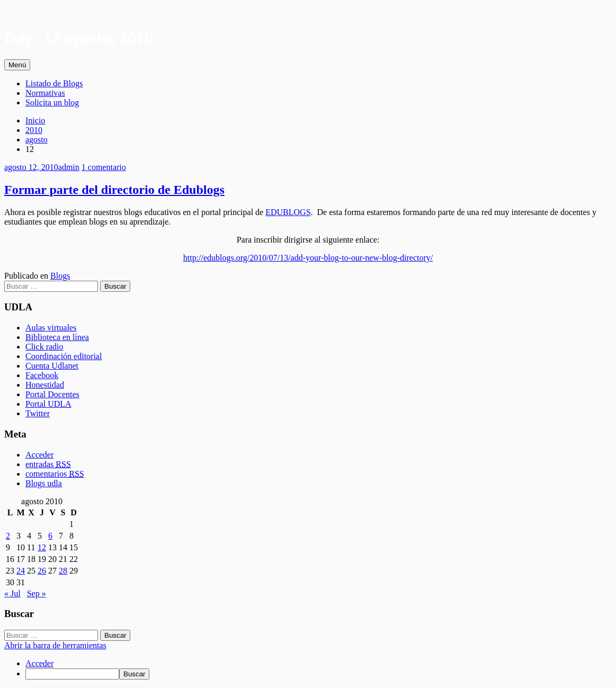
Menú (17, 65)
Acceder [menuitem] (39, 663)
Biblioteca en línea (57, 337)
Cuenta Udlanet (52, 366)
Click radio (44, 347)
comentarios (55, 474)
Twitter (38, 413)
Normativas (45, 93)
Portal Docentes (52, 394)
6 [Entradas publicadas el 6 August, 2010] (50, 536)
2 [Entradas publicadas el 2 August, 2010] (8, 536)
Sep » (37, 593)
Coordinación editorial (64, 356)
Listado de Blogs (54, 83)
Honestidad (45, 385)
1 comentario (104, 167)
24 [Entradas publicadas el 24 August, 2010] (21, 571)
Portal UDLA (48, 404)
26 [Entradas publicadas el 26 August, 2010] (42, 571)
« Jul (12, 593)
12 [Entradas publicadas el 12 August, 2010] (42, 547)
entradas (48, 464)
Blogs (60, 276)
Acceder (39, 455)
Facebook (42, 375)
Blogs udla (44, 483)
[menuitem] (319, 674)
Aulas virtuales (51, 328)
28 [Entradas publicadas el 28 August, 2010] (63, 571)
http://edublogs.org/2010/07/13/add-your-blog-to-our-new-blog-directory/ (308, 258)
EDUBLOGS (288, 212)
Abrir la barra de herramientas (55, 645)
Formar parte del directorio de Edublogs (114, 190)
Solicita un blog (52, 102)
